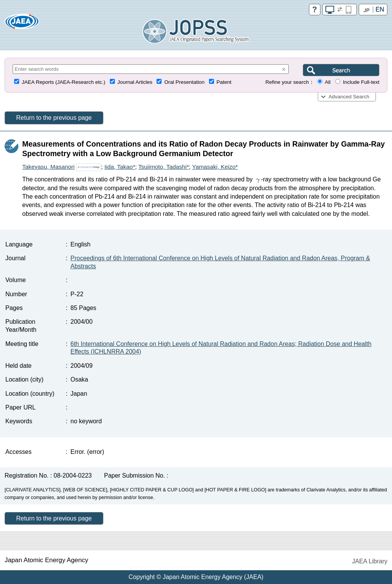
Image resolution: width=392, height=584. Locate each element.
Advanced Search (349, 97)
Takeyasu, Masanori (48, 167)
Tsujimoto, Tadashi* (163, 167)
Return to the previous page (54, 118)
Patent (224, 82)
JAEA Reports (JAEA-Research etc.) (64, 82)
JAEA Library (370, 561)
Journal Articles (135, 82)
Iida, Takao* (120, 167)
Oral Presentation (184, 82)
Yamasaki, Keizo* (215, 167)
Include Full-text (361, 82)
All (327, 82)
